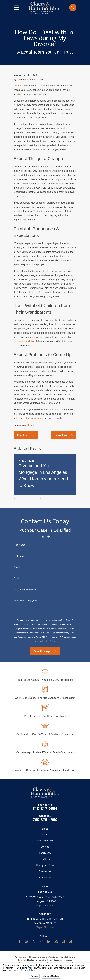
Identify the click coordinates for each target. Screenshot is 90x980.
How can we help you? (25, 601)
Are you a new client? (25, 590)
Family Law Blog (45, 865)
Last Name (19, 556)
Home (45, 835)
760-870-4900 (45, 820)
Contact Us (45, 878)
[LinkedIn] (49, 942)
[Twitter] (34, 942)
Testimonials (45, 871)
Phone (17, 567)
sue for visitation (26, 341)
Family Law (45, 853)
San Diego (45, 859)
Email (16, 578)
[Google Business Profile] (27, 942)
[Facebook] (19, 942)
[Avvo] (56, 942)
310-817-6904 (45, 808)
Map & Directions (45, 906)
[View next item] (40, 498)
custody (27, 418)
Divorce (17, 86)
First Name (19, 545)
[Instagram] (41, 942)
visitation (39, 418)
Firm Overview (45, 841)
